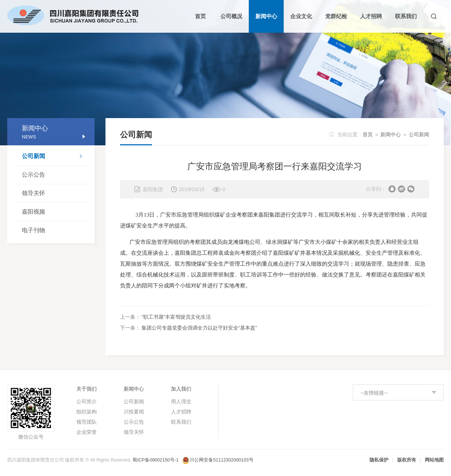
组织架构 (87, 412)
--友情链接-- (374, 393)
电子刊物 (33, 230)
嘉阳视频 (33, 212)
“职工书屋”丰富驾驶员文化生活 (176, 317)
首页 (368, 134)
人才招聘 (181, 412)
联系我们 (181, 422)
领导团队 (87, 422)
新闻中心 (391, 134)
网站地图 (434, 460)
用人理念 (181, 402)
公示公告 (33, 175)
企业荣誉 (87, 432)
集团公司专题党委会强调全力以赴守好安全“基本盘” (199, 328)
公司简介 (87, 402)
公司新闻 (55, 157)
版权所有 (407, 460)
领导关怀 (33, 193)
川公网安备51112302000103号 (221, 460)
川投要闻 (134, 412)
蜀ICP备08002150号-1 (155, 460)
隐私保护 (379, 460)
